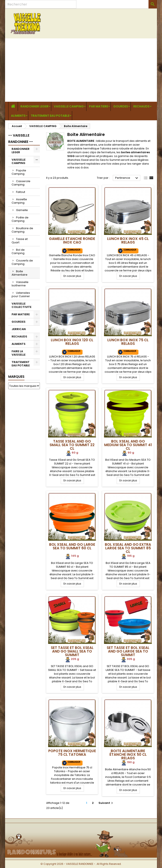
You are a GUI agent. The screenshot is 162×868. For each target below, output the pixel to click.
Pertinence (127, 178)
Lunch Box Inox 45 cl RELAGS (128, 240)
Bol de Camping (18, 251)
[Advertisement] (81, 70)
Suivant (106, 803)
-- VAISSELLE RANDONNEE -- (21, 139)
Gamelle (22, 210)
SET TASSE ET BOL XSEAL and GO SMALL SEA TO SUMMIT (72, 651)
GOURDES (121, 106)
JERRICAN (19, 329)
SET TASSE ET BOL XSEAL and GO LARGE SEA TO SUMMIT (128, 651)
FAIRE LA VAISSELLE (19, 353)
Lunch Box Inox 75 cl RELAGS (128, 342)
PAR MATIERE (99, 106)
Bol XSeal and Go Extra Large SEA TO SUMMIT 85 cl (128, 548)
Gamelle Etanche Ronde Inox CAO (72, 240)
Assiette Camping (19, 201)
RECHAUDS (141, 106)
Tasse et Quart (20, 241)
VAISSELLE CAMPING (69, 106)
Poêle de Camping (20, 219)
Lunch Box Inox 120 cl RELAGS (72, 342)
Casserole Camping (21, 183)
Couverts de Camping (22, 262)
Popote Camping (19, 172)
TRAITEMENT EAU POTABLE (50, 116)
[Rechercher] (41, 4)
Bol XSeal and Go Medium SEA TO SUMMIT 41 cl (128, 445)
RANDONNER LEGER (34, 106)
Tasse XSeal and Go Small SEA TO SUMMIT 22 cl (72, 445)
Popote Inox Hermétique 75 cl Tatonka (72, 753)
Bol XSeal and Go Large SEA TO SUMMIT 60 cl (72, 546)
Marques (16, 377)
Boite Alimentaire (20, 273)
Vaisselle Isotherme (20, 284)
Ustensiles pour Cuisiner (21, 295)
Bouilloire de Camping (22, 230)
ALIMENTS (18, 116)
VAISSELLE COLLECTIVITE (22, 305)
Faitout (21, 192)
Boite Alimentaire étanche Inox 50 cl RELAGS (128, 754)
